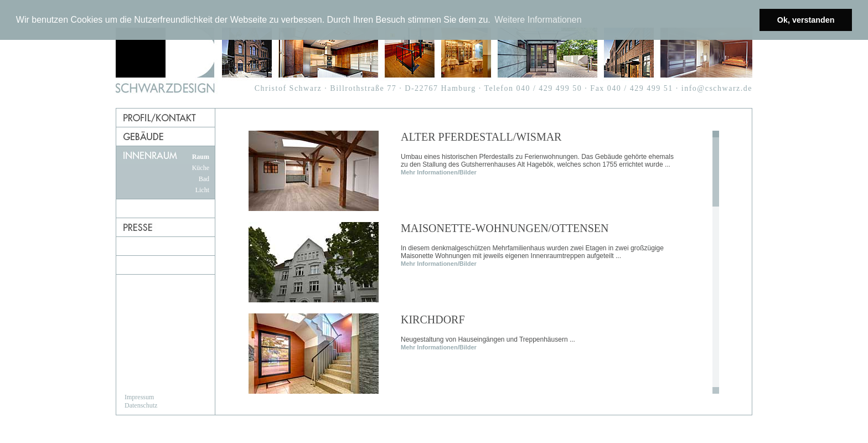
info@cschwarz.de (717, 88)
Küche (201, 168)
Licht (202, 190)
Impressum (139, 397)
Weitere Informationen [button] (538, 20)
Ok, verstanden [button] (806, 20)
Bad (204, 179)
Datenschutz (141, 405)
